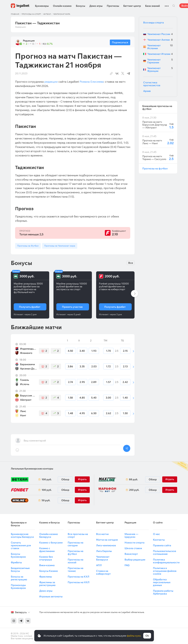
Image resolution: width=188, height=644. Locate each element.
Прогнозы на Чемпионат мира (60, 246)
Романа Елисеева (92, 82)
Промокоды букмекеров (18, 587)
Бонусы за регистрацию (19, 578)
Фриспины (46, 577)
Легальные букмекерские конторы (32, 469)
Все (131, 263)
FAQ (127, 565)
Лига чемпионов (106, 545)
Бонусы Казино (49, 571)
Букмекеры (42, 6)
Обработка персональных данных (162, 582)
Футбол (47, 14)
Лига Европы (104, 551)
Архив (147, 91)
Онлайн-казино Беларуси (49, 535)
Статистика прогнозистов (152, 84)
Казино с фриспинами (47, 550)
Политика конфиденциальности (166, 561)
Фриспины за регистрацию (47, 584)
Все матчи (102, 534)
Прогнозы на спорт (31, 14)
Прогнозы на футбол (155, 168)
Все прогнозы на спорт (78, 535)
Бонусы (80, 6)
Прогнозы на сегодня (76, 544)
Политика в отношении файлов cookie (165, 571)
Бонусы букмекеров (18, 555)
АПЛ (99, 565)
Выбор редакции (135, 560)
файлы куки (134, 636)
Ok (147, 636)
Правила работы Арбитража (163, 592)
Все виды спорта (154, 23)
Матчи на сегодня (107, 540)
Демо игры (96, 6)
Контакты (159, 540)
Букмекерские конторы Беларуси (22, 535)
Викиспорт (131, 554)
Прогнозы (113, 6)
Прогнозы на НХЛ (79, 582)
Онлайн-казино (62, 6)
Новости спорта (135, 543)
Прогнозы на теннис (76, 570)
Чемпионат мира (62, 14)
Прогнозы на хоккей (76, 561)
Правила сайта (162, 545)
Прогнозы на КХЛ (78, 577)
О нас (156, 534)
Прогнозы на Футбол (28, 246)
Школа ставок (133, 548)
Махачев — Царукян (131, 535)
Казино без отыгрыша (46, 558)
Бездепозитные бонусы (20, 570)
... (167, 4)
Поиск (174, 6)
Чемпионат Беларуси (103, 558)
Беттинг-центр (132, 6)
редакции (51, 82)
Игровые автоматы (51, 596)
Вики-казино (47, 565)
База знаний (152, 6)
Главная (15, 14)
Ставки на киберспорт (103, 572)
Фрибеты (16, 562)
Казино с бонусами (51, 543)
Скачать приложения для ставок (21, 545)
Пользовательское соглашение (165, 552)
